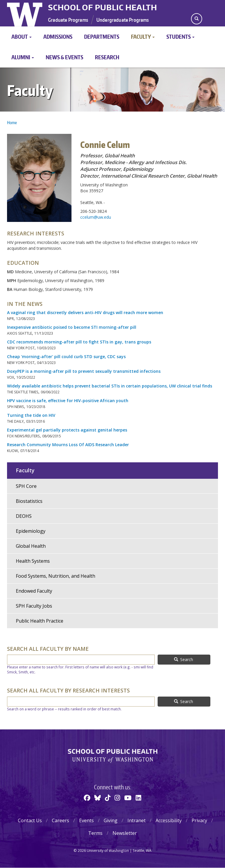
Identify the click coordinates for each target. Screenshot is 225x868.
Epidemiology (31, 531)
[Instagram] (117, 798)
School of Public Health (103, 7)
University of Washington (25, 13)
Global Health (31, 546)
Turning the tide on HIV (31, 415)
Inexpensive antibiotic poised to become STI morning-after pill (72, 327)
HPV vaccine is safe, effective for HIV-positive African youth (68, 401)
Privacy (199, 820)
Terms (95, 833)
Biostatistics (29, 501)
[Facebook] (87, 798)
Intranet (137, 820)
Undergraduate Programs (123, 20)
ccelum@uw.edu (96, 217)
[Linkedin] (138, 798)
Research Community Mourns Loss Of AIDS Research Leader (68, 445)
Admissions (58, 37)
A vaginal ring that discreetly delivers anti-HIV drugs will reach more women (85, 312)
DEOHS (24, 516)
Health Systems (33, 561)
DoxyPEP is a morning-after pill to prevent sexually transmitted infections (84, 371)
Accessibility (169, 820)
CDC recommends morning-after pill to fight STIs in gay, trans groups (80, 342)
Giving (111, 820)
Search (184, 659)
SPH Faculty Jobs (34, 606)
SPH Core (26, 486)
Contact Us (30, 820)
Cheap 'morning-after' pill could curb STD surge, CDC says (66, 357)
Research (107, 57)
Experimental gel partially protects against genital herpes (67, 430)
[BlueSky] (98, 798)
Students (180, 37)
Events (86, 820)
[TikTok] (108, 798)
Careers (60, 820)
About (22, 37)
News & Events (64, 57)
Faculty (143, 37)
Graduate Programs (68, 20)
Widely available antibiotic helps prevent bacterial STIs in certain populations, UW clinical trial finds (110, 386)
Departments (102, 37)
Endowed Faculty (34, 591)
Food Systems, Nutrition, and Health (56, 576)
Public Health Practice (40, 621)
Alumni (23, 57)
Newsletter (125, 833)
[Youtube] (128, 798)
